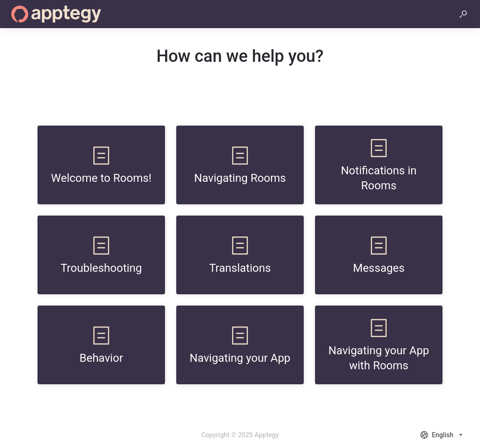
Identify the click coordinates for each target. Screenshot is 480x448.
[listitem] (101, 165)
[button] (463, 14)
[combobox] (442, 435)
